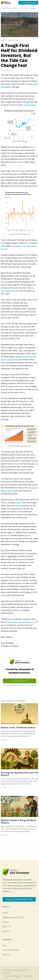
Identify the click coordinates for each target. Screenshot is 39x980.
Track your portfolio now (20, 681)
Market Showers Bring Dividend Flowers (18, 821)
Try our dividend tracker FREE (19, 899)
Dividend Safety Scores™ (13, 917)
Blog (5, 945)
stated (18, 503)
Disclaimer (29, 976)
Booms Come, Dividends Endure (18, 727)
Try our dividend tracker (28, 3)
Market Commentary (10, 40)
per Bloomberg (30, 105)
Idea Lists (24, 8)
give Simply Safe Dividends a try (22, 622)
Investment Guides (10, 8)
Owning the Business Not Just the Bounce (19, 774)
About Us (7, 926)
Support (6, 931)
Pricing (6, 922)
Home (5, 913)
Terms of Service (13, 976)
